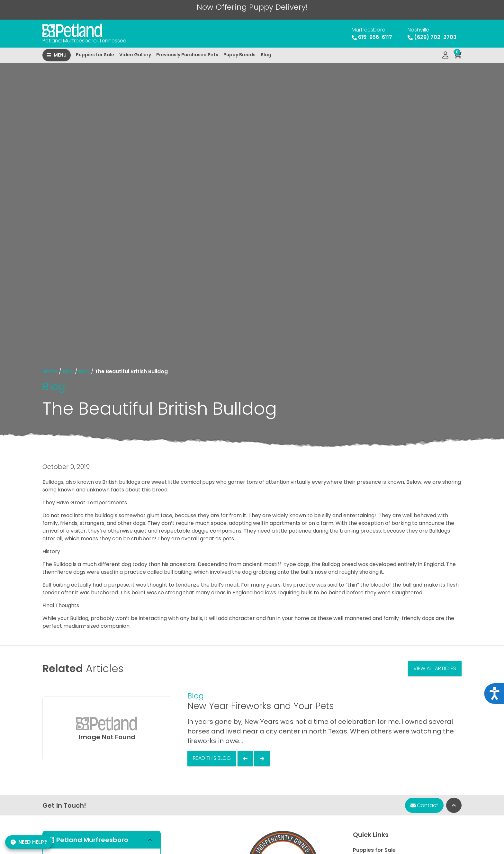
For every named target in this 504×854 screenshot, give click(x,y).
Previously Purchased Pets (187, 55)
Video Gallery (135, 55)
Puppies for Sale (95, 55)
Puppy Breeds (239, 55)
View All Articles (435, 668)
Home (50, 371)
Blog (266, 55)
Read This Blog (212, 758)
